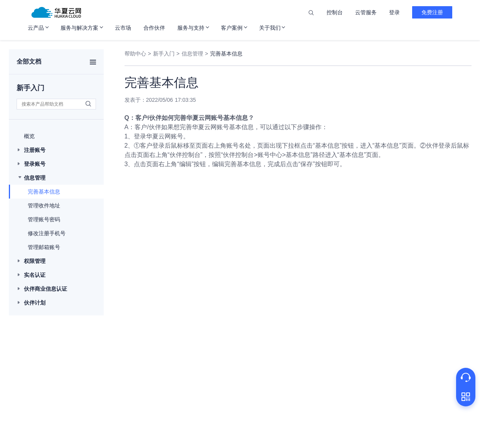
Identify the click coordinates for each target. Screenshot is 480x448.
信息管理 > (195, 54)
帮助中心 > (138, 54)
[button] (56, 136)
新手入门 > (166, 54)
